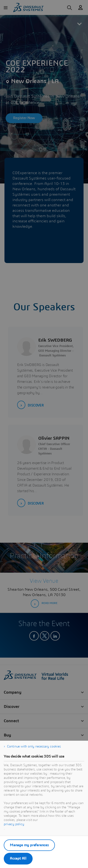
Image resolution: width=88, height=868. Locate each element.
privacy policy (14, 824)
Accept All (18, 858)
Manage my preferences (29, 845)
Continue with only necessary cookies (34, 747)
